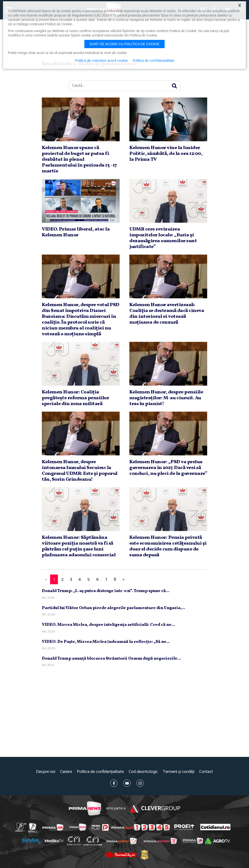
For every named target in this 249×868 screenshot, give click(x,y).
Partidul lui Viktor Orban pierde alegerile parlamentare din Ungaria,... (114, 608)
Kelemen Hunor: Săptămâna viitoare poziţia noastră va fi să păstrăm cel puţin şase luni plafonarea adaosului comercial (79, 546)
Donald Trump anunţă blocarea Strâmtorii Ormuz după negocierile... (111, 659)
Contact (206, 772)
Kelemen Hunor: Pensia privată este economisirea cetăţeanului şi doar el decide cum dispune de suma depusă (168, 546)
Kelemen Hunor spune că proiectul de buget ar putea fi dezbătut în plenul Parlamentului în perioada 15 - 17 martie (79, 159)
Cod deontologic (143, 772)
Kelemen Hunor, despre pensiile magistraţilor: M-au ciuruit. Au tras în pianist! (166, 398)
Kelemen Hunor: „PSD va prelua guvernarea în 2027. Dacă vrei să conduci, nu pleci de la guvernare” (168, 468)
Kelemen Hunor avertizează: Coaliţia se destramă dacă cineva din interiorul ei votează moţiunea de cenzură (167, 314)
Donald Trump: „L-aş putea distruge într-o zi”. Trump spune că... (106, 591)
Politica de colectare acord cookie (101, 61)
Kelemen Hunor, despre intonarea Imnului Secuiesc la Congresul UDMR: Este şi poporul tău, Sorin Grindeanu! (80, 471)
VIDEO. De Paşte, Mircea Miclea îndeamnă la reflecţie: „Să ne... (106, 642)
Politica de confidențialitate (100, 772)
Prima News (85, 809)
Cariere (66, 772)
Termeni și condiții (178, 772)
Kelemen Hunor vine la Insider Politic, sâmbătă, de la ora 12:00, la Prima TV (166, 154)
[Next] (124, 580)
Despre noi (46, 772)
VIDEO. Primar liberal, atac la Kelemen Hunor (76, 232)
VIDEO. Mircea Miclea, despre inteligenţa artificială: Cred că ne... (108, 625)
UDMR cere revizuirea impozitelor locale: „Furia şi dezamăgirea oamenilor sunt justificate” (163, 238)
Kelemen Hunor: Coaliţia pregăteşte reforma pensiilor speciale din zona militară (75, 398)
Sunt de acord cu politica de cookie (124, 44)
